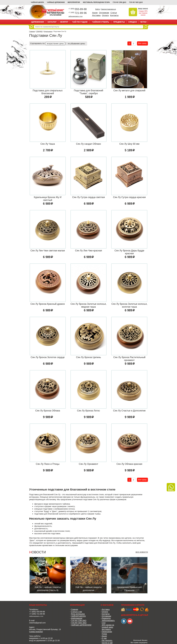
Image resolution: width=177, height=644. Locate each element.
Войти (98, 9)
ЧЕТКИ (143, 22)
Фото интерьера (78, 614)
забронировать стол (76, 16)
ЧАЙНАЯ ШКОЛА (78, 616)
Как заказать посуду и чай (107, 642)
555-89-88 (78, 9)
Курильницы (48, 31)
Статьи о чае (77, 612)
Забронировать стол (108, 622)
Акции (95, 13)
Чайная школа (37, 2)
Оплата (105, 15)
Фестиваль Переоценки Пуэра (107, 632)
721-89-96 (78, 13)
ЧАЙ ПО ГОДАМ (80, 22)
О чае (104, 638)
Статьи (114, 13)
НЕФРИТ (64, 22)
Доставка (96, 15)
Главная (32, 31)
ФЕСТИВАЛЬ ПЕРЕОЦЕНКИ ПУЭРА (96, 2)
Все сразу (142, 43)
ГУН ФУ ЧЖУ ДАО (136, 2)
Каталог (52, 22)
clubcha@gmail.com (37, 623)
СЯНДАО (133, 22)
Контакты (114, 15)
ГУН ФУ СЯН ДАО (120, 2)
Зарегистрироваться (108, 9)
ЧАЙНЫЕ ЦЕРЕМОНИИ (56, 2)
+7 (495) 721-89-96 (37, 614)
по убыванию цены (76, 44)
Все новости (142, 552)
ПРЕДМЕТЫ (119, 22)
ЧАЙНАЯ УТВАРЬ (100, 22)
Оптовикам (104, 13)
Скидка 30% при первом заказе (143, 13)
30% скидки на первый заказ (108, 626)
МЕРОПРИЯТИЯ (74, 2)
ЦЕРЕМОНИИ (38, 22)
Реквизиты (106, 618)
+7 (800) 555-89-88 (37, 612)
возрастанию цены (55, 44)
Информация (77, 618)
